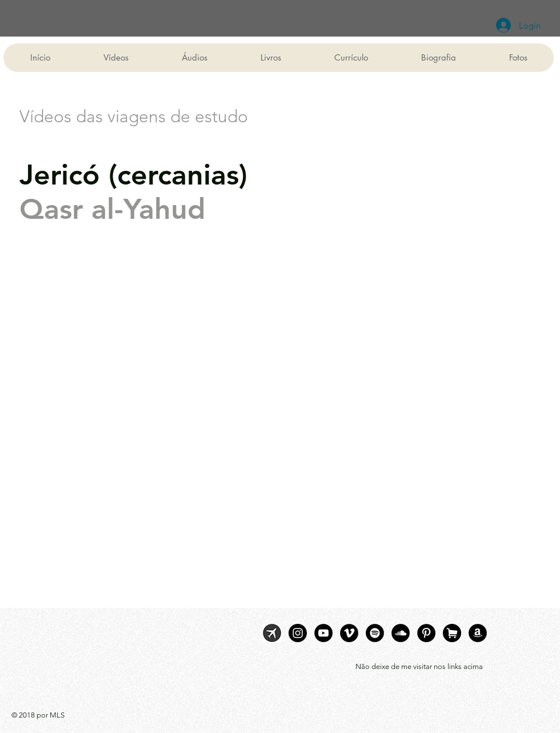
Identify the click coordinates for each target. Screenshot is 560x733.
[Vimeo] (349, 633)
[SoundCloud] (401, 633)
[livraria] (452, 633)
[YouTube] (323, 633)
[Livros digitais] (478, 633)
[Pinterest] (426, 633)
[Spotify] (375, 633)
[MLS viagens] (272, 633)
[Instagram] (298, 633)
